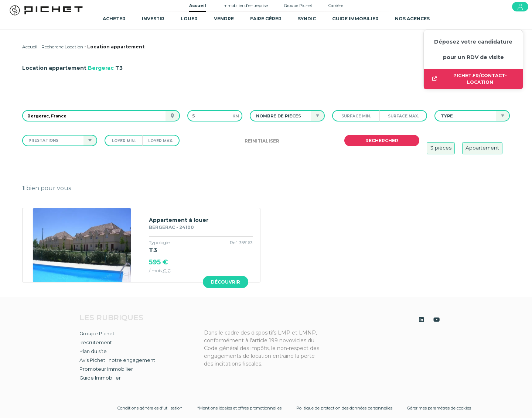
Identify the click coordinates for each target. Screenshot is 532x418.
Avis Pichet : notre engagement (117, 360)
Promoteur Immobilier (106, 369)
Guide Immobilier (100, 378)
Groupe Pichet (298, 6)
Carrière (336, 6)
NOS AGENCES (412, 19)
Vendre (224, 19)
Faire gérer (266, 19)
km (236, 116)
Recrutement (96, 342)
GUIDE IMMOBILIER (355, 19)
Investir (153, 19)
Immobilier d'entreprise (245, 6)
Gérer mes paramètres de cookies (439, 408)
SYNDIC (307, 19)
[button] (281, 116)
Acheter (114, 19)
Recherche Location (62, 47)
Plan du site (93, 351)
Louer (189, 19)
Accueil (198, 6)
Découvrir (226, 282)
